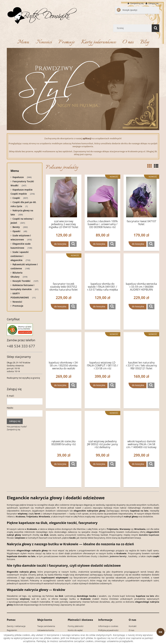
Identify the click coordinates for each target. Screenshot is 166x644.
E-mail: (11, 396)
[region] (83, 89)
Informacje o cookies (108, 626)
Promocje (18, 306)
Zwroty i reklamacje (16, 626)
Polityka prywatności (108, 630)
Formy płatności (76, 626)
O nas (131, 630)
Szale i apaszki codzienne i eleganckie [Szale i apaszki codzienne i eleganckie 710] (20, 256)
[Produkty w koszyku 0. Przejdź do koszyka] (127, 10)
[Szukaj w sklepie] (133, 28)
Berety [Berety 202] (16, 227)
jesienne (114, 556)
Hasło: (10, 408)
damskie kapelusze (149, 535)
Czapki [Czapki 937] (16, 198)
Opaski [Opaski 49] (16, 231)
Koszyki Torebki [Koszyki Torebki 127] (21, 281)
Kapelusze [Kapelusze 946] (18, 177)
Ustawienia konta (46, 630)
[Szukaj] (155, 28)
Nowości (17, 302)
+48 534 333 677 (21, 346)
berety (123, 556)
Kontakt (133, 626)
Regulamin (12, 630)
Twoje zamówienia (46, 626)
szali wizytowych (80, 580)
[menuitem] (23, 42)
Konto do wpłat (75, 630)
